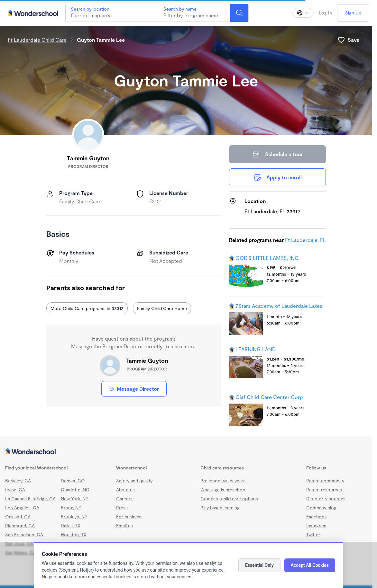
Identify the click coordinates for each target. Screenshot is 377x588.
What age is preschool (223, 490)
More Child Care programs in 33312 (87, 308)
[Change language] (303, 13)
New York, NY (75, 499)
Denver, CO (73, 481)
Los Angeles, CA (22, 508)
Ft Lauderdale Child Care (37, 40)
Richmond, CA (20, 526)
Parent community (325, 481)
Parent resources (324, 490)
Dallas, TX (71, 526)
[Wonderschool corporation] (186, 452)
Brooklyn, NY (74, 517)
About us (125, 490)
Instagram (316, 526)
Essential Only (259, 565)
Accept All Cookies (310, 565)
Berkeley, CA (18, 481)
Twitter (313, 535)
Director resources (326, 499)
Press (122, 508)
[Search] (239, 13)
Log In (325, 13)
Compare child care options (229, 499)
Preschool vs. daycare (223, 481)
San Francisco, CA (24, 535)
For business (129, 517)
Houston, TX (74, 535)
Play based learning (220, 508)
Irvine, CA (15, 490)
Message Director (134, 389)
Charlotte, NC (75, 490)
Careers (124, 499)
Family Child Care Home (162, 308)
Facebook (317, 517)
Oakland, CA (18, 517)
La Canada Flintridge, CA (30, 499)
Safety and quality (134, 481)
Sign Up (353, 13)
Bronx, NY (71, 508)
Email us (124, 526)
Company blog (321, 508)
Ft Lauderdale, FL (305, 240)
